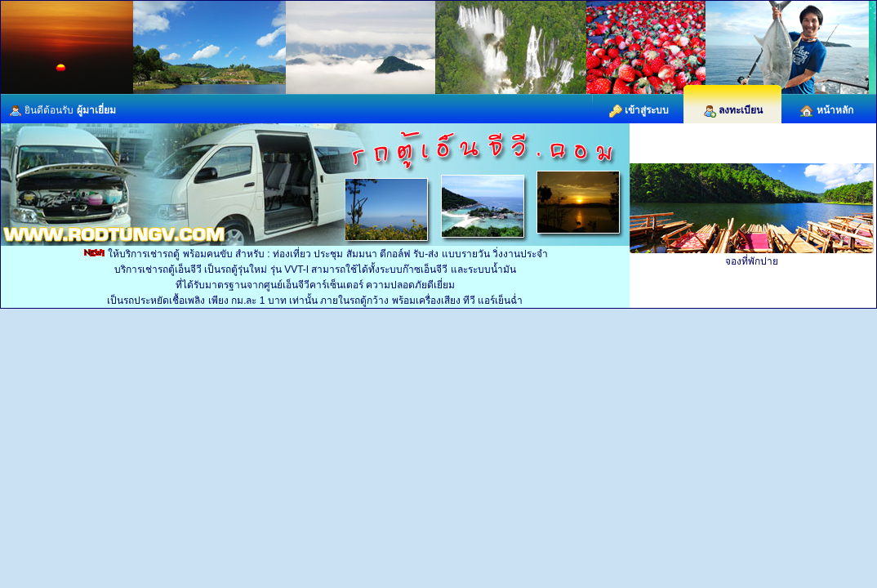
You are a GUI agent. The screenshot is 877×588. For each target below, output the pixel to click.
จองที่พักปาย (752, 261)
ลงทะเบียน (733, 110)
